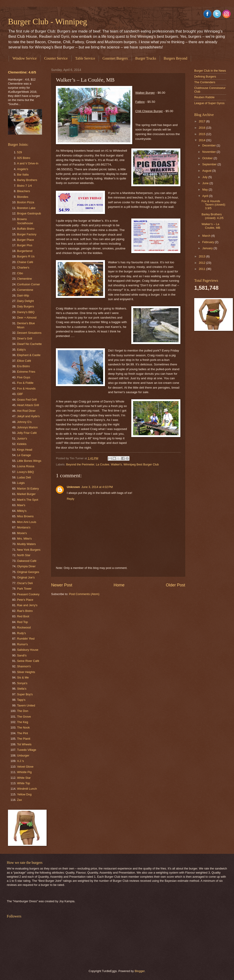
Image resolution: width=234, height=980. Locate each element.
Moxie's (22, 533)
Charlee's (23, 268)
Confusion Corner (29, 284)
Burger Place (25, 240)
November (209, 152)
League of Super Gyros (209, 103)
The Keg (23, 722)
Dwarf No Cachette (29, 344)
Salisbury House (28, 650)
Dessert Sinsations (29, 333)
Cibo (20, 273)
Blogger (140, 971)
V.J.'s (20, 761)
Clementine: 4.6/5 (22, 72)
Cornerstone (25, 290)
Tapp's (21, 700)
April (205, 196)
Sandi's (22, 655)
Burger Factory (27, 234)
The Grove (24, 717)
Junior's (22, 438)
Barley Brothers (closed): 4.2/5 (213, 216)
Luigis (21, 483)
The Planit (24, 739)
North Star (24, 555)
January (208, 248)
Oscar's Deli (25, 583)
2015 (202, 134)
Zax (19, 800)
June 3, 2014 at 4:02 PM (97, 487)
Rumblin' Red (26, 639)
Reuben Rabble (204, 97)
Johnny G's (24, 422)
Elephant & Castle (29, 355)
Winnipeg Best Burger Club (141, 464)
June (206, 183)
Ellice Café (24, 361)
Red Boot (23, 616)
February (208, 242)
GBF (20, 394)
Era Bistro (24, 366)
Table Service (85, 58)
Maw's (21, 505)
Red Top (22, 622)
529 (19, 152)
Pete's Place (25, 600)
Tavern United (26, 705)
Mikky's (22, 511)
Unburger (23, 755)
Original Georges (28, 572)
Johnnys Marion (27, 427)
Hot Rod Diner (26, 411)
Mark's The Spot (28, 500)
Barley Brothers (27, 180)
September (210, 164)
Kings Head (25, 450)
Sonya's (22, 683)
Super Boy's (25, 694)
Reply (71, 499)
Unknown (73, 487)
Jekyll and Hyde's (28, 416)
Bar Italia (23, 175)
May (205, 190)
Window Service (25, 58)
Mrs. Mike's (24, 539)
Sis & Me (23, 677)
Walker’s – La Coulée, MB (211, 226)
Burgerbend (25, 251)
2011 (202, 269)
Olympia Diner (26, 566)
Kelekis (22, 444)
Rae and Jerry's (27, 605)
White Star (24, 778)
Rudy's (21, 633)
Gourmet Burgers (115, 58)
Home (119, 585)
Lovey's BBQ (25, 472)
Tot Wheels (24, 744)
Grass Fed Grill (27, 400)
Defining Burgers (205, 77)
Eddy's (21, 350)
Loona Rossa (26, 466)
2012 (202, 263)
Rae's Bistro (25, 611)
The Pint (22, 733)
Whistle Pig (24, 772)
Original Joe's (26, 577)
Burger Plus (25, 245)
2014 (202, 140)
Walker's (116, 464)
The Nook (23, 727)
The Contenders (205, 82)
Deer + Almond (27, 318)
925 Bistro (24, 158)
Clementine (24, 279)
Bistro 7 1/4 (24, 186)
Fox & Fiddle (25, 383)
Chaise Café (25, 262)
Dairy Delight (25, 301)
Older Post (175, 585)
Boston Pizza (26, 202)
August (207, 171)
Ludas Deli (24, 477)
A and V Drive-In (28, 163)
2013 (202, 256)
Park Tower (24, 589)
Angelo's (23, 169)
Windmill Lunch (27, 789)
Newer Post (62, 585)
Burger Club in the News (210, 71)
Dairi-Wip (23, 295)
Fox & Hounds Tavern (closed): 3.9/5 (214, 205)
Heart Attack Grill (28, 405)
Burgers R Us (26, 256)
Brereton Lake (26, 208)
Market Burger (26, 494)
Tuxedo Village (27, 750)
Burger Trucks (146, 58)
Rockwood (24, 627)
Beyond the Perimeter (80, 464)
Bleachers (24, 191)
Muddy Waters (26, 544)
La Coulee (103, 464)
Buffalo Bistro (26, 229)
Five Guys (24, 377)
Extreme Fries (26, 372)
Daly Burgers (25, 306)
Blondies (23, 197)
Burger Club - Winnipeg (47, 22)
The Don (23, 711)
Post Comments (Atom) (84, 594)
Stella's (22, 689)
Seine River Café (28, 661)
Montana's (24, 527)
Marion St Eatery (28, 489)
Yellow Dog (24, 794)
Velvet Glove (25, 767)
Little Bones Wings (29, 461)
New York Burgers (29, 550)
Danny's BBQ (26, 312)
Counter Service (56, 58)
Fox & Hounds (26, 388)
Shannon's (24, 666)
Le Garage (24, 455)
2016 (202, 128)
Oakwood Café (27, 561)
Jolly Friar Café (27, 433)
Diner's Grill (25, 338)
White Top (24, 783)
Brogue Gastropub (29, 213)
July (205, 177)
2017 (202, 121)
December (209, 145)
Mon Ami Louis (27, 522)
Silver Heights (26, 672)
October (208, 158)
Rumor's (22, 644)
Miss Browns (25, 516)
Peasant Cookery (28, 594)
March (207, 236)
